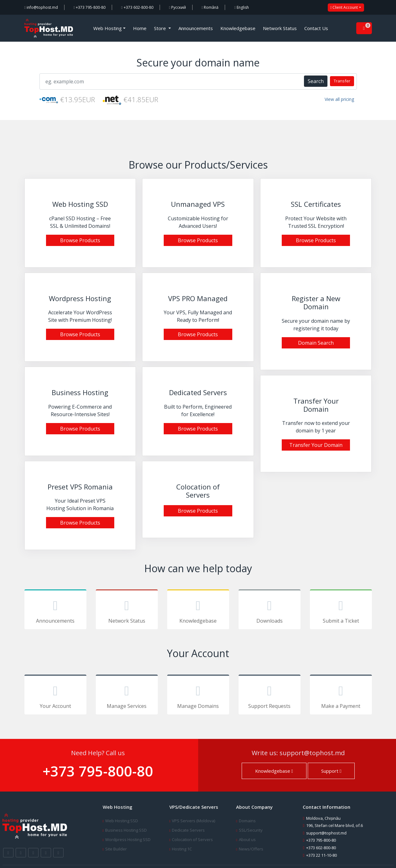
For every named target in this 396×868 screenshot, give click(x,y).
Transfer (342, 81)
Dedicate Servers (188, 830)
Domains (247, 821)
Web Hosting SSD (122, 821)
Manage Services (127, 696)
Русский (177, 7)
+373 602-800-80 (137, 7)
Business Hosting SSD (126, 830)
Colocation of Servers (192, 839)
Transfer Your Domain (316, 445)
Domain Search (316, 343)
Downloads (270, 610)
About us (247, 839)
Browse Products (80, 240)
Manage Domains (198, 696)
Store (161, 28)
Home (140, 28)
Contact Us (316, 28)
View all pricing (339, 99)
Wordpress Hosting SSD (128, 839)
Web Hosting (108, 28)
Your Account (55, 696)
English (241, 7)
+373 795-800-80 (90, 7)
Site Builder (116, 849)
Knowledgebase (238, 28)
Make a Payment (341, 696)
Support (331, 771)
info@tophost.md (41, 7)
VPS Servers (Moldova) (193, 821)
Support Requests (270, 696)
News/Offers (251, 849)
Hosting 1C (182, 849)
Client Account (344, 7)
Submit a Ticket (341, 610)
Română (210, 7)
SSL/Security (251, 830)
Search (316, 81)
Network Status (280, 28)
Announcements (196, 28)
